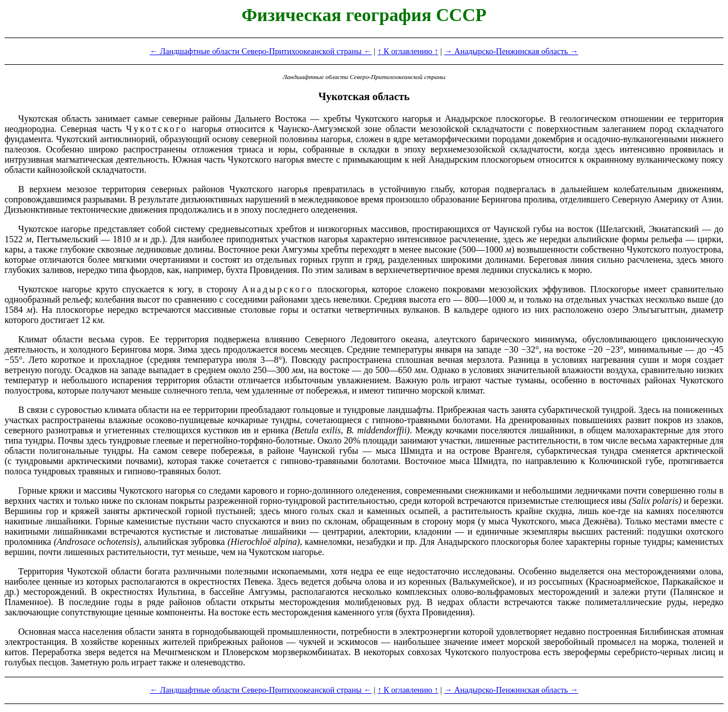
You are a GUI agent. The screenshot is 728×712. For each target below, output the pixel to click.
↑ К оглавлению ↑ (408, 51)
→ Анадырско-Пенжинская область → (511, 51)
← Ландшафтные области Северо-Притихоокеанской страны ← (260, 51)
